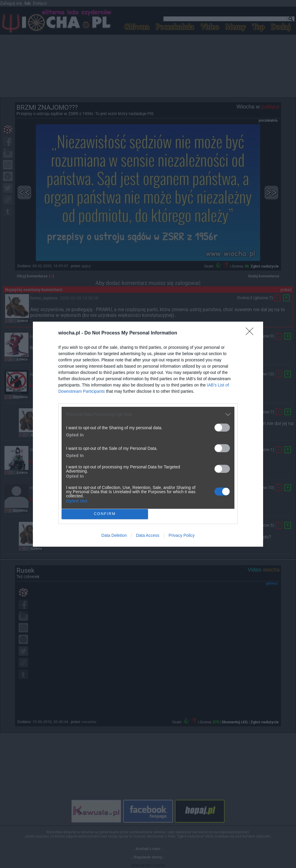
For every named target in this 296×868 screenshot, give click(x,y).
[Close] (251, 333)
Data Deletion (114, 535)
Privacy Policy (182, 535)
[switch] (222, 428)
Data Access (148, 535)
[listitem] (148, 414)
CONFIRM (105, 514)
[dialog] (148, 434)
